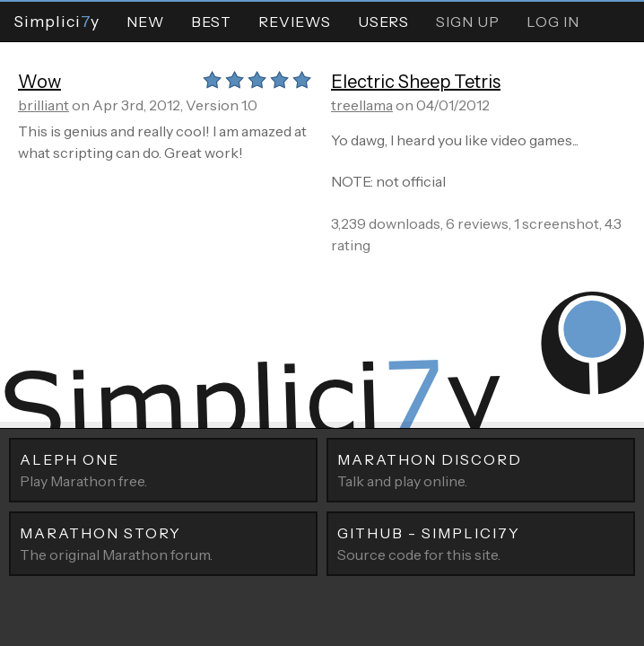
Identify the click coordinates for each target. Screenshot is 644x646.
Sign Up (468, 22)
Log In (553, 22)
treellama (362, 105)
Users (383, 22)
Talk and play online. (481, 469)
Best (211, 22)
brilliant (44, 105)
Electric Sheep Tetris (416, 82)
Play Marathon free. (163, 469)
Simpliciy (57, 21)
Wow (39, 82)
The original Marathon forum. (163, 543)
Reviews (295, 22)
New (145, 22)
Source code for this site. (481, 543)
